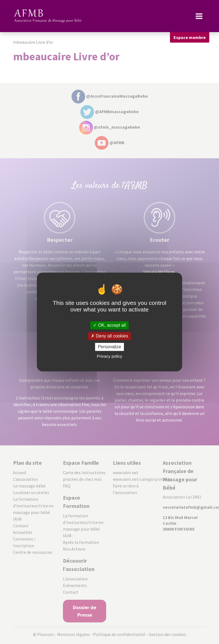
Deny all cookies (109, 336)
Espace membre (190, 37)
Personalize (109, 347)
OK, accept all (109, 325)
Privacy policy (109, 356)
